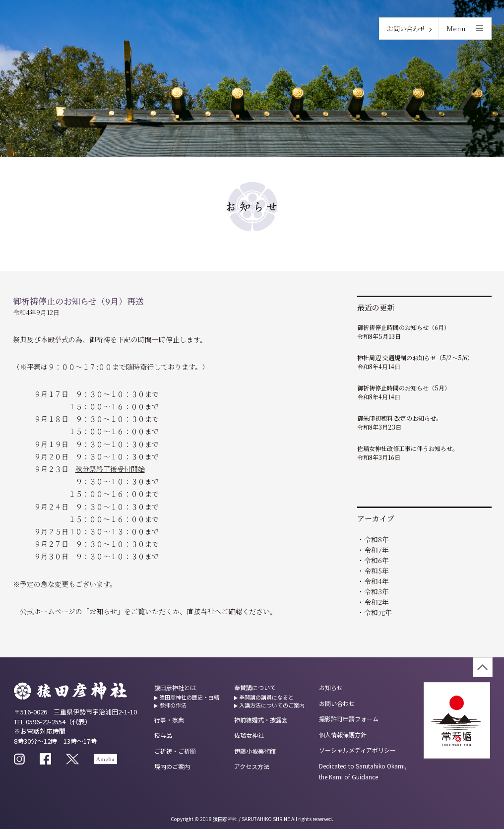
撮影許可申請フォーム (349, 719)
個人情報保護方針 (343, 734)
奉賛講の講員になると (266, 697)
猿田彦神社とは (175, 687)
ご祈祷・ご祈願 (175, 751)
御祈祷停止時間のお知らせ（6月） (404, 327)
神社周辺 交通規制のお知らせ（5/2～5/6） (415, 357)
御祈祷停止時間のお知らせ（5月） (404, 388)
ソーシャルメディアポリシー (357, 750)
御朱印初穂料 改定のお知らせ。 (400, 418)
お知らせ (331, 687)
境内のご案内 (172, 766)
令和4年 (377, 581)
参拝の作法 (173, 705)
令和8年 (377, 539)
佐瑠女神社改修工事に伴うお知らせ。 (408, 448)
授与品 (163, 735)
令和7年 (377, 550)
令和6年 (377, 560)
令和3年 (377, 591)
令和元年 (378, 612)
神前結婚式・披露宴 (261, 720)
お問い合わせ (406, 29)
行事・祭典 (169, 720)
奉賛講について (255, 687)
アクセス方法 (252, 766)
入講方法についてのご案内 (272, 705)
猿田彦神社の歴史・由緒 (189, 697)
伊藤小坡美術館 (255, 751)
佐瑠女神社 (249, 735)
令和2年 (377, 602)
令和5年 (377, 571)
